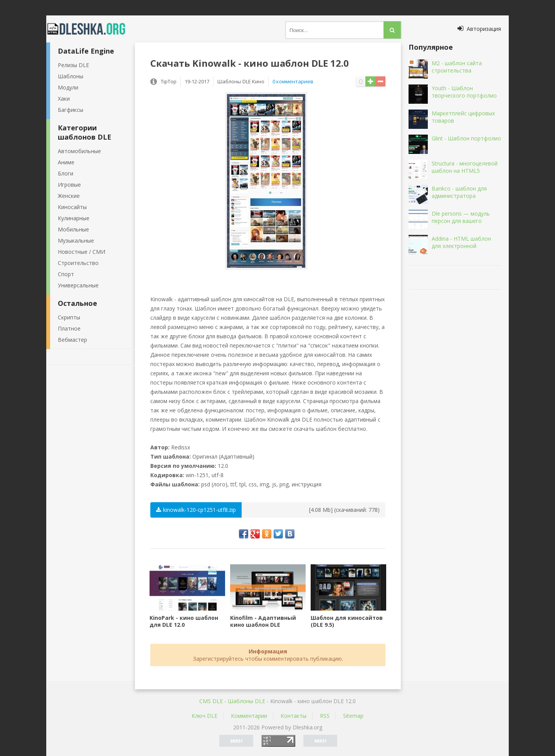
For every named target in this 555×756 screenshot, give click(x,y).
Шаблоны (71, 76)
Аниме (66, 162)
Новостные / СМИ (82, 252)
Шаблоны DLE (246, 701)
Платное (69, 328)
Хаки (64, 99)
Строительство (78, 263)
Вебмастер (72, 340)
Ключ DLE (204, 716)
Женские (69, 196)
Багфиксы (71, 110)
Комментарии (249, 716)
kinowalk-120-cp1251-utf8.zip (196, 510)
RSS (325, 716)
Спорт (66, 274)
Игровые (69, 185)
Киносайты (72, 207)
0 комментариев (293, 81)
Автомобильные (79, 151)
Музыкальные (76, 240)
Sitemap (353, 716)
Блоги (66, 173)
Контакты (293, 716)
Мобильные (73, 229)
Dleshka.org (91, 29)
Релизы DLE (73, 65)
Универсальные (78, 285)
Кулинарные (74, 218)
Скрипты (69, 317)
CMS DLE (211, 701)
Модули (68, 87)
